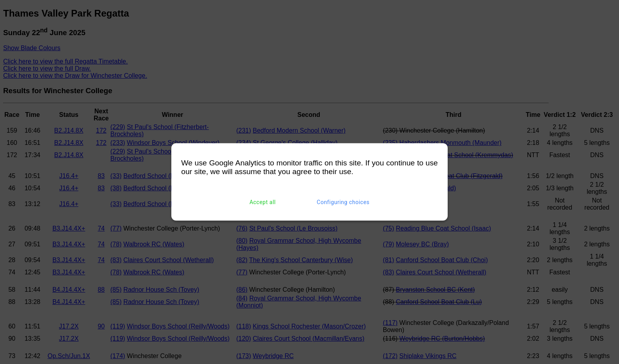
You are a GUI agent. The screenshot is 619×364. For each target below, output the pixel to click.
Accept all (263, 202)
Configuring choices (343, 202)
